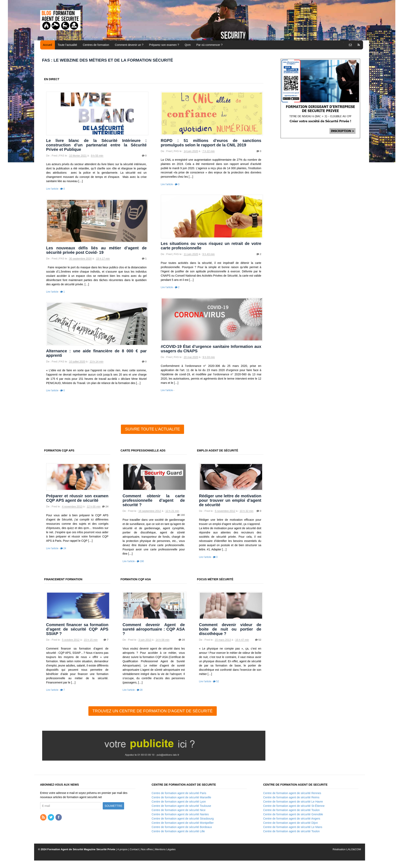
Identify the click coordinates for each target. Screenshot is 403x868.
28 (182, 640)
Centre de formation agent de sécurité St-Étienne (294, 806)
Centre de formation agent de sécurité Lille (178, 831)
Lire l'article (52, 189)
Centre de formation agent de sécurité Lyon (179, 802)
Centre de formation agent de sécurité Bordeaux (182, 827)
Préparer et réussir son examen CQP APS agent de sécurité (77, 498)
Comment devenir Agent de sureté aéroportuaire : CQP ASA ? (154, 629)
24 (105, 506)
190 (181, 515)
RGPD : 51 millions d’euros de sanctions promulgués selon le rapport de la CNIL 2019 (211, 143)
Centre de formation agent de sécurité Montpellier (183, 823)
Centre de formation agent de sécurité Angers (292, 819)
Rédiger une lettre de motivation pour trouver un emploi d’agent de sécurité (230, 500)
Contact (134, 849)
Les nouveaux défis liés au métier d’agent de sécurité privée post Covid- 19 (96, 250)
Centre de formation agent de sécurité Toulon (291, 810)
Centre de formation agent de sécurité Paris (179, 793)
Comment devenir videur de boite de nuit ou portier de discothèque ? (230, 629)
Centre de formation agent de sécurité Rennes (292, 793)
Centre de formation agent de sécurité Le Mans (293, 827)
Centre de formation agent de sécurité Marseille (181, 797)
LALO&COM (354, 849)
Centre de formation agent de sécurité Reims (291, 797)
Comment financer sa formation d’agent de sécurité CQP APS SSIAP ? (77, 629)
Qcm (188, 45)
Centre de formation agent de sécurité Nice (178, 810)
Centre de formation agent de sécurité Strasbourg (183, 819)
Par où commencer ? (209, 45)
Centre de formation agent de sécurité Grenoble (293, 814)
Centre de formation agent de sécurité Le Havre (293, 802)
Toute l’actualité (68, 45)
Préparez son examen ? (164, 45)
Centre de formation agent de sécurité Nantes (180, 814)
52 (258, 640)
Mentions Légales (165, 849)
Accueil (48, 45)
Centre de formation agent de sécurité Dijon (290, 823)
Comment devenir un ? (129, 45)
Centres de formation (96, 45)
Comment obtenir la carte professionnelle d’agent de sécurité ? (154, 500)
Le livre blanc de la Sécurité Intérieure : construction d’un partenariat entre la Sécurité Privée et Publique (96, 145)
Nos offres (147, 849)
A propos (122, 849)
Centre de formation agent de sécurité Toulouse (181, 806)
